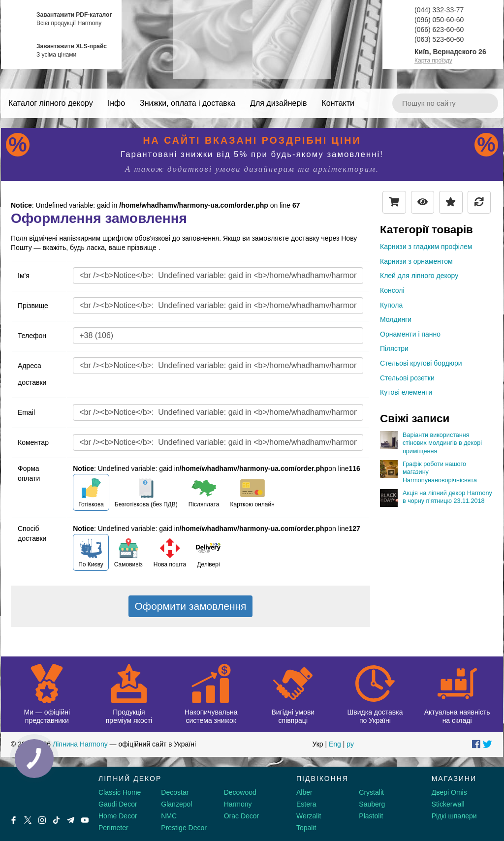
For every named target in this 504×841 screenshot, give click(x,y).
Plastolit (371, 816)
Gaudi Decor (118, 804)
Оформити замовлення (191, 606)
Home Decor (118, 816)
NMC (169, 816)
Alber (304, 792)
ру (350, 744)
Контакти (338, 103)
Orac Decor (242, 816)
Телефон (32, 336)
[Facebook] (14, 820)
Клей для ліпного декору (419, 276)
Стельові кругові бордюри (421, 363)
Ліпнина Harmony (80, 744)
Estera (306, 804)
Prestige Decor (184, 828)
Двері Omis (449, 792)
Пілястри (394, 348)
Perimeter (113, 828)
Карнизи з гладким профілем (426, 247)
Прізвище (33, 306)
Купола (391, 305)
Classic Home (120, 792)
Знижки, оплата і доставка (188, 103)
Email (26, 412)
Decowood (240, 792)
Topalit (306, 828)
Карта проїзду (433, 61)
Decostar (175, 792)
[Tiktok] (56, 820)
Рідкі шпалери (454, 816)
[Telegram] (71, 820)
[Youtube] (85, 820)
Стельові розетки (407, 378)
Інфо (116, 103)
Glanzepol (176, 804)
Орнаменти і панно (410, 334)
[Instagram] (42, 820)
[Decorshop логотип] (39, 790)
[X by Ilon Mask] (28, 820)
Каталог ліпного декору (51, 103)
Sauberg (372, 804)
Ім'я (24, 276)
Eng (335, 744)
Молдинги (396, 319)
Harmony (238, 804)
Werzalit (309, 816)
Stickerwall (448, 804)
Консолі (392, 290)
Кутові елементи (406, 392)
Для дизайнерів (278, 103)
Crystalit (371, 792)
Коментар (33, 442)
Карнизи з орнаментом (416, 261)
